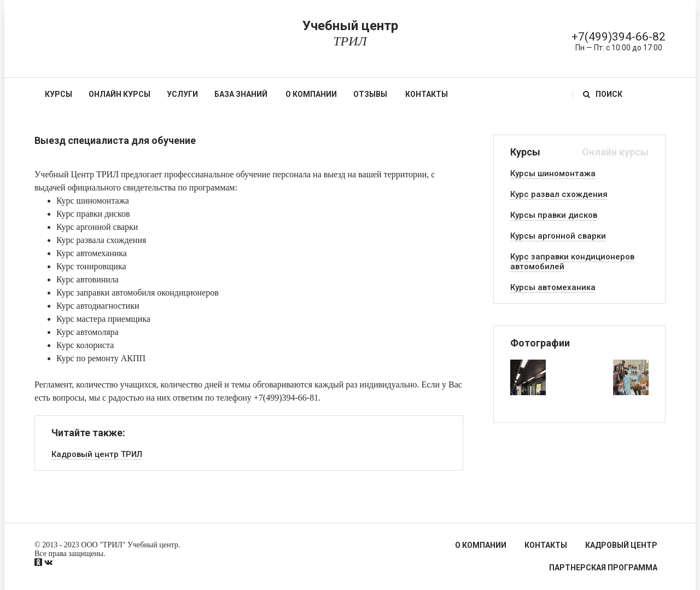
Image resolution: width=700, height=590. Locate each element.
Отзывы (370, 94)
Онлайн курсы (119, 94)
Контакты (427, 94)
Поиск (603, 94)
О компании (311, 94)
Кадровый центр (621, 545)
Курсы (59, 94)
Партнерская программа (603, 568)
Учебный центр (350, 33)
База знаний (241, 94)
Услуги (182, 94)
